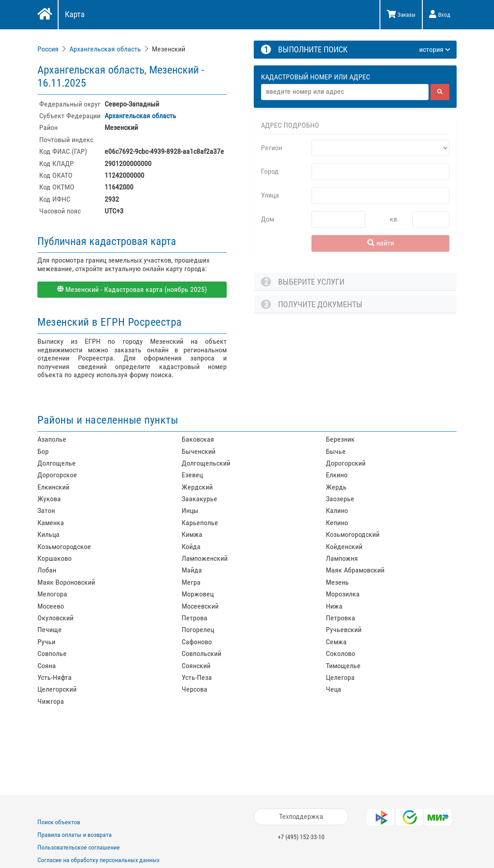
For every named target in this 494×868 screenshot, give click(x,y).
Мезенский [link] (169, 49)
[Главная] (44, 15)
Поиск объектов (59, 822)
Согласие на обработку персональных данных (98, 860)
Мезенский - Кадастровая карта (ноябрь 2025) (132, 289)
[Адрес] (345, 92)
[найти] (440, 92)
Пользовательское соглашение (79, 847)
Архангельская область (105, 49)
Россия (48, 49)
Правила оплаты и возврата (75, 835)
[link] (49, 49)
